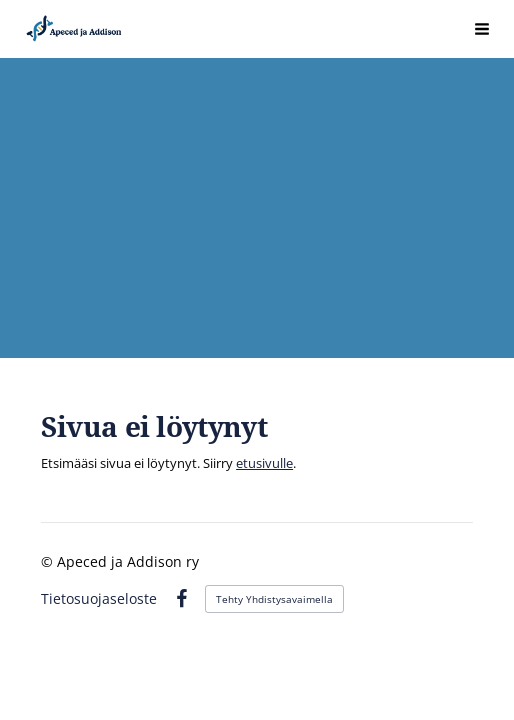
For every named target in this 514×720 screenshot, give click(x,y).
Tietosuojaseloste (99, 599)
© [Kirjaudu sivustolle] (49, 561)
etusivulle (264, 463)
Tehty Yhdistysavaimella (274, 599)
